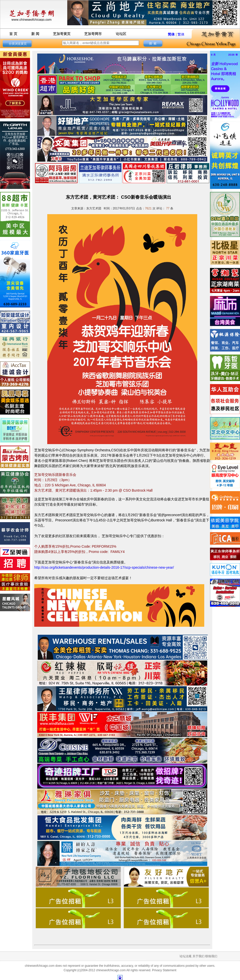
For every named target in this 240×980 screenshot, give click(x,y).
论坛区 (121, 34)
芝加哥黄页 (62, 34)
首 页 (13, 34)
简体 (171, 34)
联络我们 (211, 956)
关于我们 (198, 956)
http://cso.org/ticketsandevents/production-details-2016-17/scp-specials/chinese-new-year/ (104, 567)
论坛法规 (185, 956)
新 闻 (35, 34)
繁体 (181, 34)
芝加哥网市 (93, 34)
